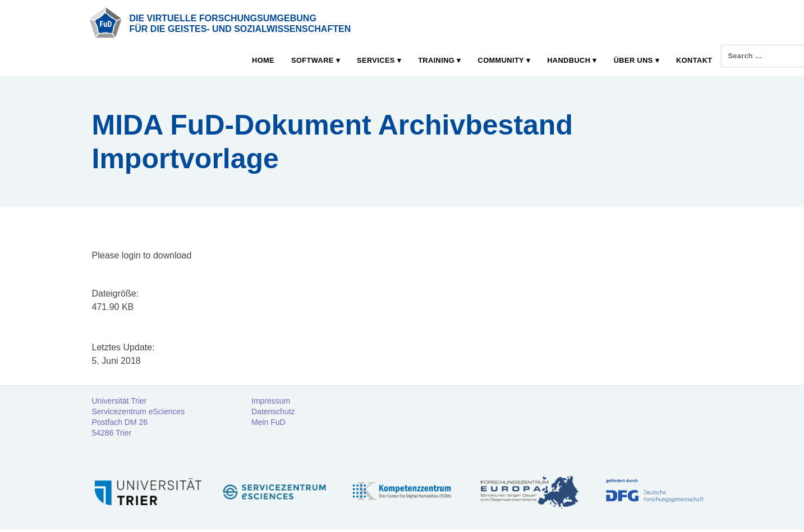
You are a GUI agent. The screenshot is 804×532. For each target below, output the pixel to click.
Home (263, 60)
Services (376, 60)
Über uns (633, 60)
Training (436, 60)
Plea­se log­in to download (142, 255)
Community (501, 60)
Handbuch (569, 60)
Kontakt (694, 60)
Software (313, 60)
